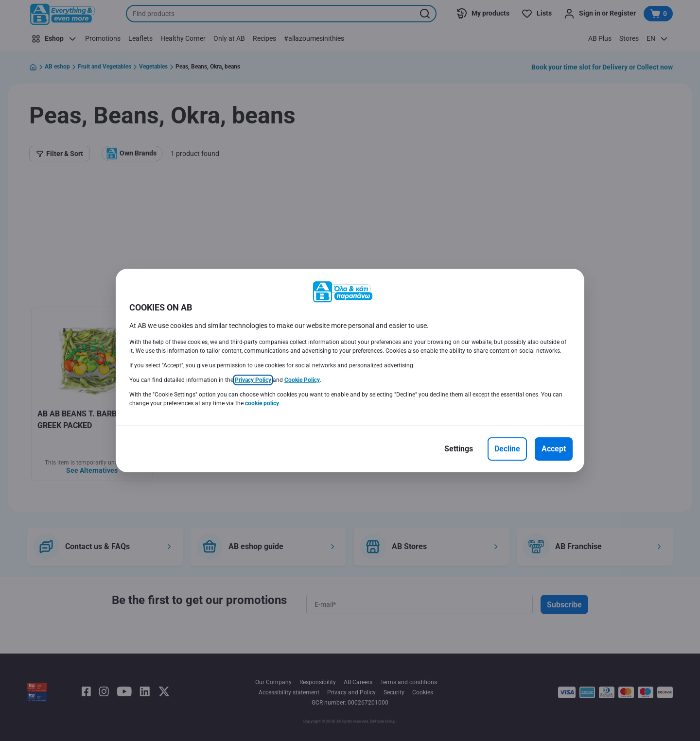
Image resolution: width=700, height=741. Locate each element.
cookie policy (262, 403)
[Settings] (459, 449)
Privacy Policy (253, 380)
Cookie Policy (302, 380)
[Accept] (554, 449)
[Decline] (507, 449)
